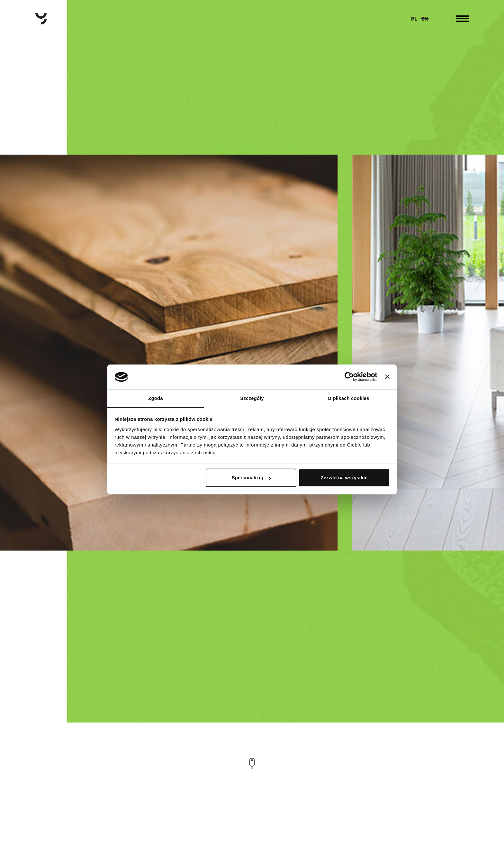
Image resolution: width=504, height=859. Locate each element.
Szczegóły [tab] (252, 398)
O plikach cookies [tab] (348, 398)
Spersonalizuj (251, 478)
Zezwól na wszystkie (344, 478)
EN (425, 19)
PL (414, 19)
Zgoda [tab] (156, 398)
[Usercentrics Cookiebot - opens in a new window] (349, 377)
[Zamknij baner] (387, 377)
